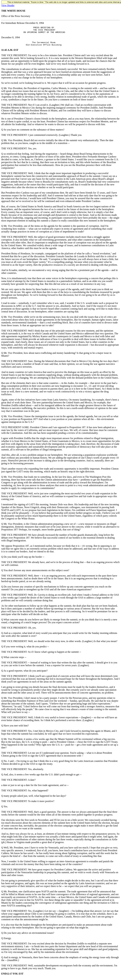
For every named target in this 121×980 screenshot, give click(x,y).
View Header (8, 5)
